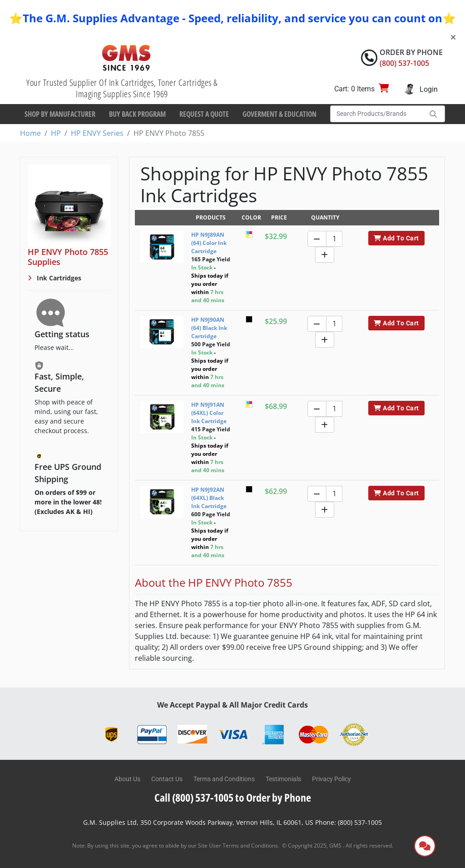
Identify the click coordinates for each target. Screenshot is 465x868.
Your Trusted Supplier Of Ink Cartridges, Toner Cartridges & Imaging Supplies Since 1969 (122, 88)
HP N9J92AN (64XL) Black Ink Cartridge (209, 498)
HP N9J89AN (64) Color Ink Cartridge (209, 243)
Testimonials (283, 779)
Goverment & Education (279, 114)
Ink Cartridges (58, 278)
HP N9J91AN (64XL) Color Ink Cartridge (209, 413)
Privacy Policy (331, 779)
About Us (127, 779)
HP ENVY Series (97, 133)
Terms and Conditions (224, 779)
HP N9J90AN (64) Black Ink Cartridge (209, 328)
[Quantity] (334, 239)
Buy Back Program (137, 114)
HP (56, 133)
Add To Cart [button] (396, 238)
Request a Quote (204, 114)
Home (30, 133)
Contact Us (167, 779)
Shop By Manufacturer (60, 114)
